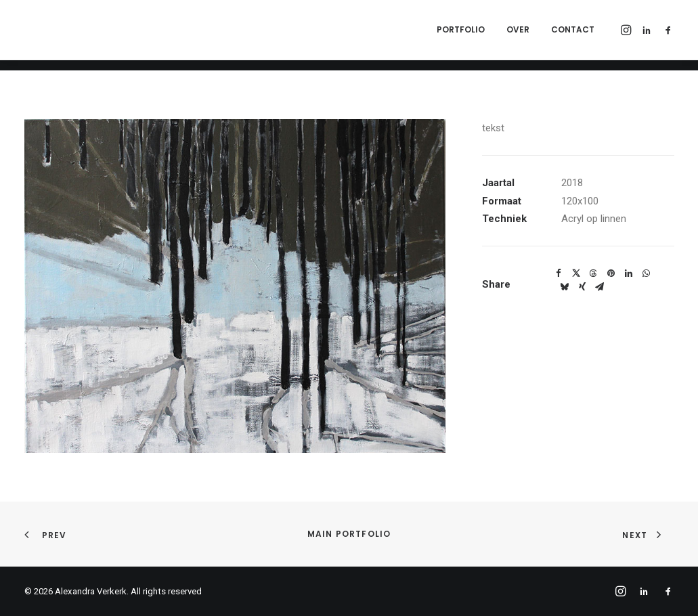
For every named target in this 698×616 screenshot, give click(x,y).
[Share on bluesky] (565, 287)
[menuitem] (461, 35)
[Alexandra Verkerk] (164, 35)
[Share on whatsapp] (647, 273)
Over (518, 35)
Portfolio (461, 35)
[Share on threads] (594, 273)
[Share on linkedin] (629, 273)
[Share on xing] (582, 287)
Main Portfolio (349, 534)
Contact (573, 35)
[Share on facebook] (559, 273)
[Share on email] (600, 287)
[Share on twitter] (576, 273)
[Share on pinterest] (611, 273)
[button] (627, 35)
